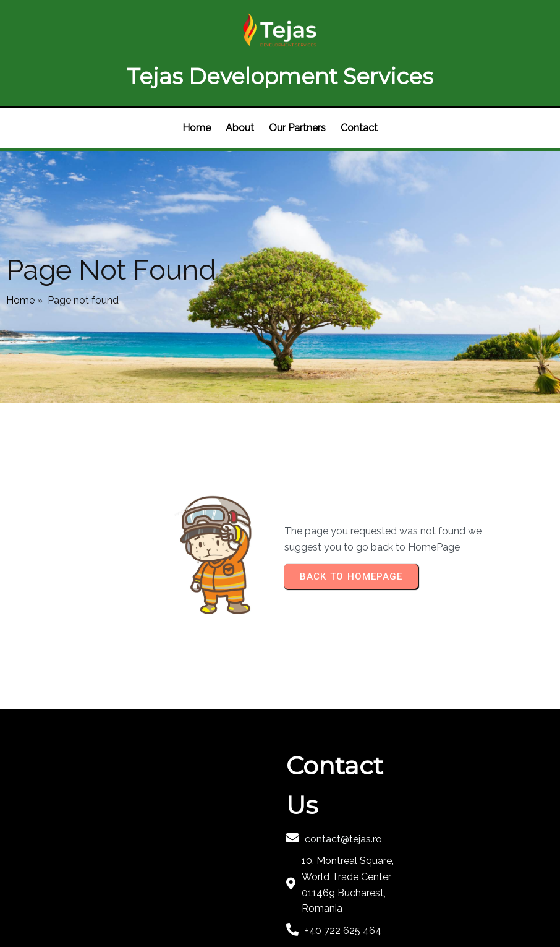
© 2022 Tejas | (149, 902)
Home (20, 255)
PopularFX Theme (224, 902)
